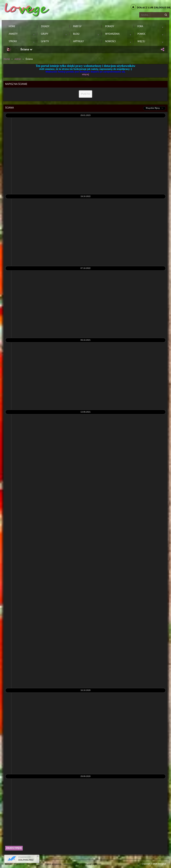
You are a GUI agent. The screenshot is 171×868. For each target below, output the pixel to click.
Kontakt (8, 864)
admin (18, 59)
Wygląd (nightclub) (93, 864)
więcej (85, 74)
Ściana (26, 49)
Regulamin (32, 864)
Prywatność (19, 864)
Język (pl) (78, 864)
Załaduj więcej (14, 848)
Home (7, 59)
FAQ (41, 864)
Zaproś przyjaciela (53, 864)
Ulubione (68, 864)
